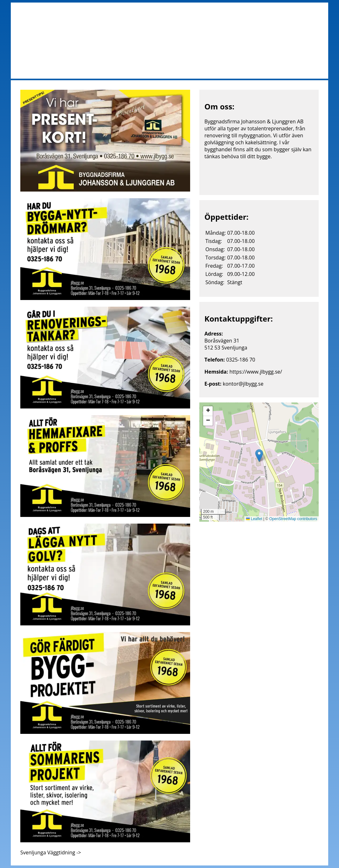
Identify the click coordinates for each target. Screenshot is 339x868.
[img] (259, 462)
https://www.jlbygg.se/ (256, 372)
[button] (259, 456)
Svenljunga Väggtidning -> (51, 852)
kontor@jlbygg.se (243, 384)
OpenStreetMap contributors (293, 519)
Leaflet (254, 519)
